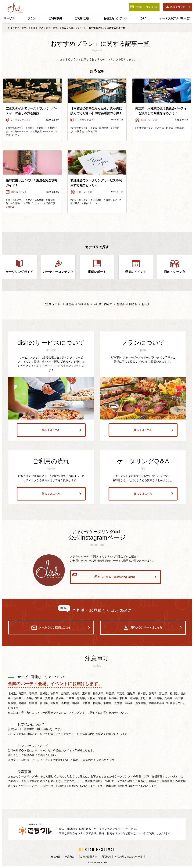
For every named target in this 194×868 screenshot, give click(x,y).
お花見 (145, 304)
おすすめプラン (15, 128)
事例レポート (97, 267)
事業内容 (66, 857)
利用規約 (107, 857)
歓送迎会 (83, 304)
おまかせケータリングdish (21, 28)
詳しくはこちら (60, 429)
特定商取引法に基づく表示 (133, 857)
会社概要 (50, 857)
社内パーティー (19, 131)
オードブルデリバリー (175, 18)
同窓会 (30, 128)
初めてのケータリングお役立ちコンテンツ (61, 28)
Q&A (144, 18)
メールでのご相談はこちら (61, 628)
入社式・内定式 (164, 128)
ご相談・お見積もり (144, 7)
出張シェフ (111, 200)
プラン (31, 18)
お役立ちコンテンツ (116, 18)
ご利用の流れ (83, 18)
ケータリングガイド (18, 120)
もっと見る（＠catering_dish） (114, 577)
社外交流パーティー (42, 131)
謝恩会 (10, 207)
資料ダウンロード (179, 7)
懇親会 (41, 128)
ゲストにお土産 (100, 128)
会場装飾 (96, 200)
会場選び (16, 203)
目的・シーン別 (146, 120)
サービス (9, 18)
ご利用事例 (55, 18)
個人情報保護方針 (86, 857)
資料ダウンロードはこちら (153, 628)
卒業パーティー (33, 203)
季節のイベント (16, 192)
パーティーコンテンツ (58, 267)
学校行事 (92, 131)
